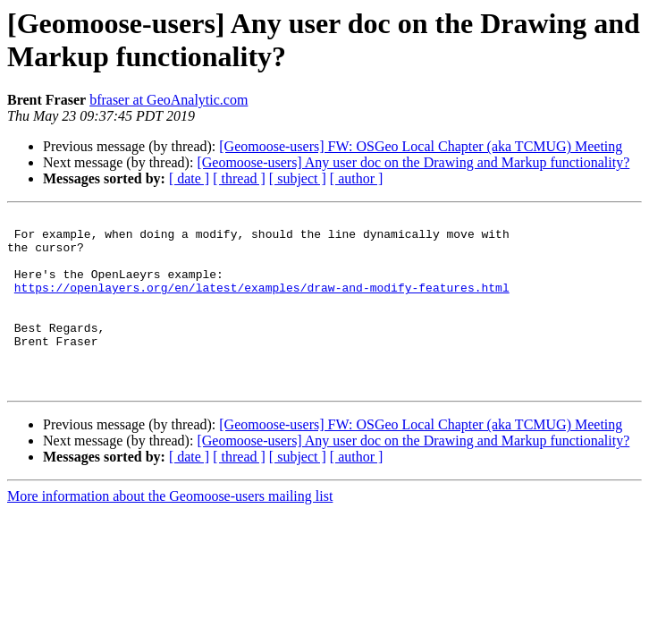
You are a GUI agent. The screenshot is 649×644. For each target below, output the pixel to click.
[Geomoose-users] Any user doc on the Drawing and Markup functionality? (413, 162)
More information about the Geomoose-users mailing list (170, 531)
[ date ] (189, 178)
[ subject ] (298, 178)
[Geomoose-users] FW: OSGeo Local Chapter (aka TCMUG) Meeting (421, 146)
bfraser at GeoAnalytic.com (169, 100)
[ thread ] (239, 178)
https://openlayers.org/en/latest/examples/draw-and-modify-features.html (262, 303)
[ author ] (357, 178)
